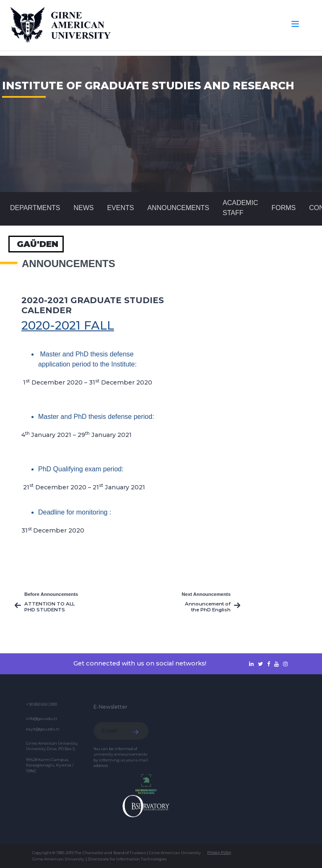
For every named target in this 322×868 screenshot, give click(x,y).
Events (120, 208)
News (83, 208)
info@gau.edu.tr (42, 719)
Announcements (178, 208)
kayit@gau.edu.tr (43, 729)
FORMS (283, 208)
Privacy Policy (219, 852)
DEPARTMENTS (35, 208)
